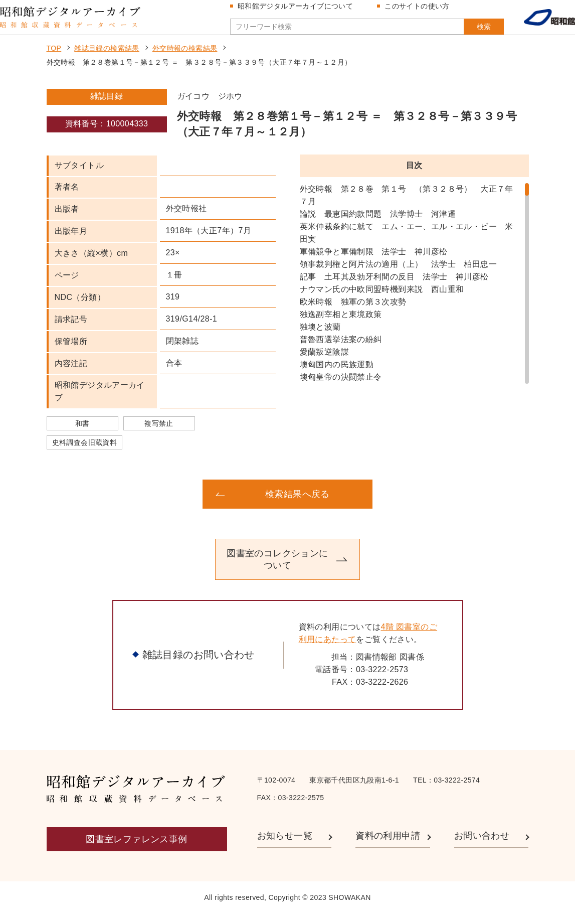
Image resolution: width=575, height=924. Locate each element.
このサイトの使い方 (421, 11)
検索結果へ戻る (298, 504)
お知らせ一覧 (285, 846)
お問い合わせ (482, 846)
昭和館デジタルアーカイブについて (299, 11)
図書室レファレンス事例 (136, 849)
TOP (54, 58)
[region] (414, 293)
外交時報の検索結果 (185, 58)
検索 (464, 32)
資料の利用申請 (388, 846)
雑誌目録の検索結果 (107, 58)
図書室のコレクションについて (277, 569)
